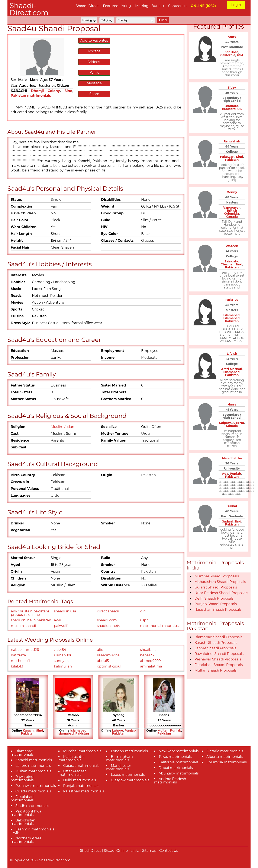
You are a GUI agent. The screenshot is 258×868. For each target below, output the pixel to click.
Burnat (232, 506)
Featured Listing (117, 6)
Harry (232, 404)
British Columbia (232, 212)
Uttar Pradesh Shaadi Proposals (221, 593)
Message (94, 83)
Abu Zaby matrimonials (179, 773)
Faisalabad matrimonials (22, 798)
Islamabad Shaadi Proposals (218, 637)
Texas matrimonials (175, 757)
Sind (69, 91)
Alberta (238, 423)
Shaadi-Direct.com (29, 9)
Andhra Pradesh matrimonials (170, 781)
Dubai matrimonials (176, 768)
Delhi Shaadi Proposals (214, 598)
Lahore (118, 730)
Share (94, 94)
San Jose (232, 52)
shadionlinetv (109, 626)
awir (58, 620)
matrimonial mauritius (159, 626)
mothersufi (20, 661)
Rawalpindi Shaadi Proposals (219, 654)
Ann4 (232, 37)
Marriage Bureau (150, 6)
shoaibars (148, 650)
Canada (232, 217)
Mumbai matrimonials (82, 751)
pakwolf (61, 626)
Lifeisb (232, 354)
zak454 (60, 650)
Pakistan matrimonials (31, 96)
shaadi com (107, 620)
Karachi (29, 730)
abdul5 (103, 661)
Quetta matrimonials (33, 791)
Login (236, 5)
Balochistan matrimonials (23, 822)
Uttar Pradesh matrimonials (73, 773)
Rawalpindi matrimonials (22, 778)
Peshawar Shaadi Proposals (218, 659)
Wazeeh (232, 246)
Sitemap (149, 851)
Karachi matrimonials (34, 760)
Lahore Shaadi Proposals (215, 648)
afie (100, 650)
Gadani (227, 521)
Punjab (130, 730)
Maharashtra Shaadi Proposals (220, 582)
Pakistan (28, 733)
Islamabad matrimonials (22, 753)
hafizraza (18, 655)
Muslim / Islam (63, 427)
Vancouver (232, 208)
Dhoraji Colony (45, 91)
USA (240, 55)
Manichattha (232, 458)
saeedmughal (109, 655)
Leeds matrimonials (128, 775)
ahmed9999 (150, 661)
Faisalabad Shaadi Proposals (219, 665)
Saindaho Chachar (230, 263)
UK (240, 109)
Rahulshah (232, 141)
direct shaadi (108, 611)
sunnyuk (61, 661)
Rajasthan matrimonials (84, 791)
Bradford (231, 106)
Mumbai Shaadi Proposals (217, 576)
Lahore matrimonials (33, 766)
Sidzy (232, 88)
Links (135, 851)
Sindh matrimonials (32, 806)
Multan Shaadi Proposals (215, 670)
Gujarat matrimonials (81, 766)
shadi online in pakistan (31, 620)
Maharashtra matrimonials (72, 758)
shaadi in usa (65, 611)
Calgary (225, 423)
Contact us (177, 6)
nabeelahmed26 (25, 650)
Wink (94, 72)
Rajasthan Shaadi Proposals (218, 610)
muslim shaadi (23, 626)
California (228, 55)
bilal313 (17, 666)
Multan (163, 730)
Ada (225, 474)
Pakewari (227, 157)
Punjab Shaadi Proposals (216, 604)
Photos (94, 51)
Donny (232, 192)
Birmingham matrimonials (120, 758)
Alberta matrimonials (225, 757)
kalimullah (63, 666)
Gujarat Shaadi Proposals (216, 587)
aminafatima (151, 666)
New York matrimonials (179, 751)
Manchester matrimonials (119, 767)
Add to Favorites (94, 40)
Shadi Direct (90, 851)
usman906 (63, 655)
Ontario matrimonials (225, 751)
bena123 (147, 655)
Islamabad (78, 730)
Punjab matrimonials (81, 786)
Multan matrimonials (33, 771)
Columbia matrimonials (227, 762)
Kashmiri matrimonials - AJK (32, 831)
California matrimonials (179, 762)
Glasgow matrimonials (130, 780)
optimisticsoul (109, 666)
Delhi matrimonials (80, 780)
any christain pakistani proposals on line (30, 613)
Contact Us (169, 851)
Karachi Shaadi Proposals (216, 643)
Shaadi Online (116, 851)
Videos (94, 62)
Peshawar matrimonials (36, 786)
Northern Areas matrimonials (26, 840)
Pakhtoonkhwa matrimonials (26, 813)
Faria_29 (232, 300)
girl (143, 611)
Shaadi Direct (87, 6)
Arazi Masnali (231, 369)
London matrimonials (129, 751)
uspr (144, 620)
